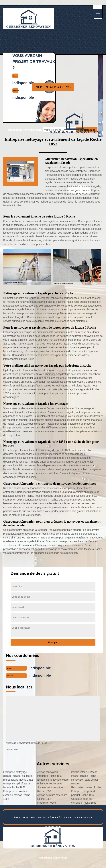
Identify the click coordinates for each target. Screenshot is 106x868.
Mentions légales (78, 817)
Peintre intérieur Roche (84, 772)
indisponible (40, 668)
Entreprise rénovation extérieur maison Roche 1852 (17, 795)
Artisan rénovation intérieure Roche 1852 (50, 774)
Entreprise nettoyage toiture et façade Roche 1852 (53, 782)
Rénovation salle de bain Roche (85, 782)
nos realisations (53, 87)
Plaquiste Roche (47, 803)
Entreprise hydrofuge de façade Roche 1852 (17, 785)
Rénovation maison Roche (86, 787)
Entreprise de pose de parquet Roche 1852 (84, 793)
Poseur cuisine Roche (84, 776)
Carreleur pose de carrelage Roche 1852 (84, 801)
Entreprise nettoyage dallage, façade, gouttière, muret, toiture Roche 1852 (18, 776)
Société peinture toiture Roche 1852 (50, 789)
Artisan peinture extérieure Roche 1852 (52, 797)
